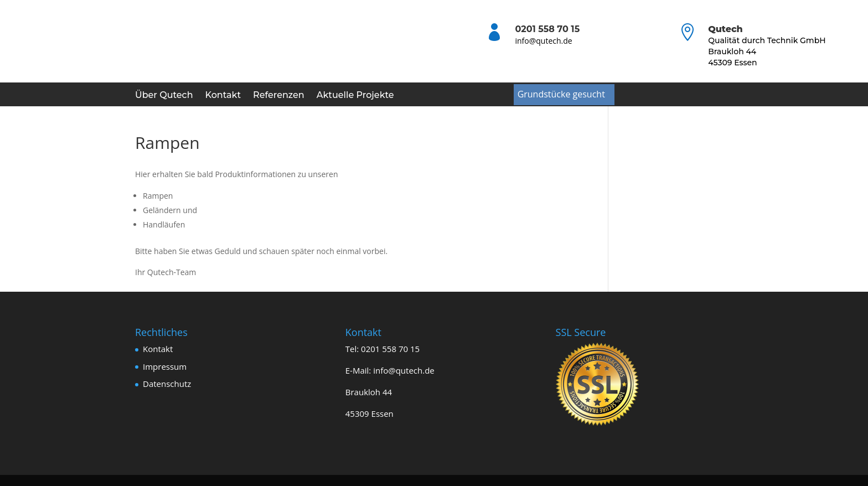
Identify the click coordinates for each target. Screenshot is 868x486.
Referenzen (279, 96)
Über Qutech (164, 96)
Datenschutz (167, 384)
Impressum (165, 366)
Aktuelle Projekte (355, 96)
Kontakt (223, 96)
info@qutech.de (543, 41)
